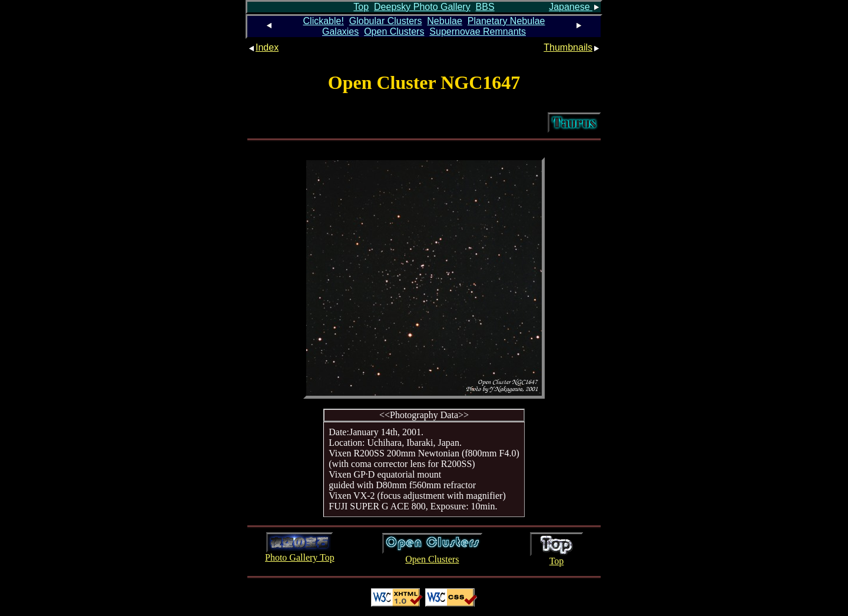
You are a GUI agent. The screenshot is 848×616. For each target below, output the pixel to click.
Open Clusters (394, 32)
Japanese (575, 7)
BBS (485, 7)
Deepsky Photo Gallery (422, 7)
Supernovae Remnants (478, 32)
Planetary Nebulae (506, 21)
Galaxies (340, 32)
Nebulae (445, 21)
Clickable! (324, 21)
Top (361, 7)
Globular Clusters (386, 21)
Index (263, 47)
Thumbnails (572, 47)
